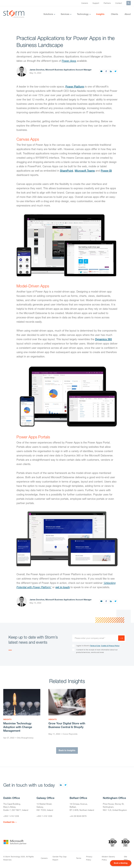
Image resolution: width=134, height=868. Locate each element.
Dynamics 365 (104, 339)
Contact (119, 3)
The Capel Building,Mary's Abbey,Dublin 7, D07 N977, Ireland (16, 807)
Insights (100, 14)
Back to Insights (67, 751)
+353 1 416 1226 (11, 817)
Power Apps (69, 61)
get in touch (63, 587)
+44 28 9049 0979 (78, 817)
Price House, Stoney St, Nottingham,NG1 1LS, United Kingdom (115, 807)
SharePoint (67, 171)
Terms (79, 859)
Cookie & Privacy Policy (110, 646)
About (128, 14)
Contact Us (9, 823)
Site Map (126, 859)
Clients (115, 14)
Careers (85, 3)
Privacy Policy (89, 859)
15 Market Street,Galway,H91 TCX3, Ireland (45, 807)
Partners (107, 3)
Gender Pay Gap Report (59, 859)
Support (96, 3)
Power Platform (75, 87)
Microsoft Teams (85, 171)
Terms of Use (95, 646)
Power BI (106, 171)
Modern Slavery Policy (108, 859)
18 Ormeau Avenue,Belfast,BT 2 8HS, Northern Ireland (82, 807)
